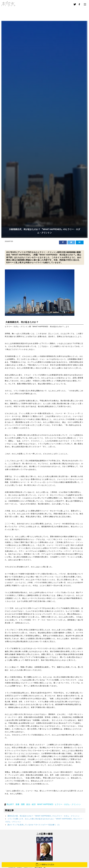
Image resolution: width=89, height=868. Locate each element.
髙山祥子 (10, 804)
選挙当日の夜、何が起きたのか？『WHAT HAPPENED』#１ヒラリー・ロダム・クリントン (44, 816)
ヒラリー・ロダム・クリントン (68, 804)
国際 (23, 804)
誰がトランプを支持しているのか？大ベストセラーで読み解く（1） (34, 825)
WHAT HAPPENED (45, 804)
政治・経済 (31, 804)
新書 (17, 804)
